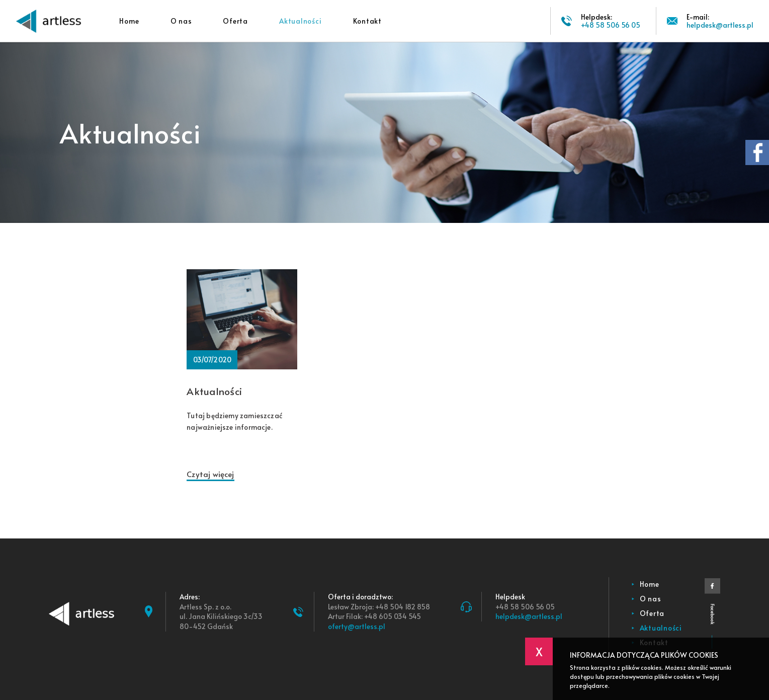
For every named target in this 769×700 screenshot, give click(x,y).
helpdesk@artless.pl (529, 616)
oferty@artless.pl (357, 626)
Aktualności (300, 21)
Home (129, 21)
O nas (181, 21)
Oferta (235, 21)
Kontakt (367, 21)
